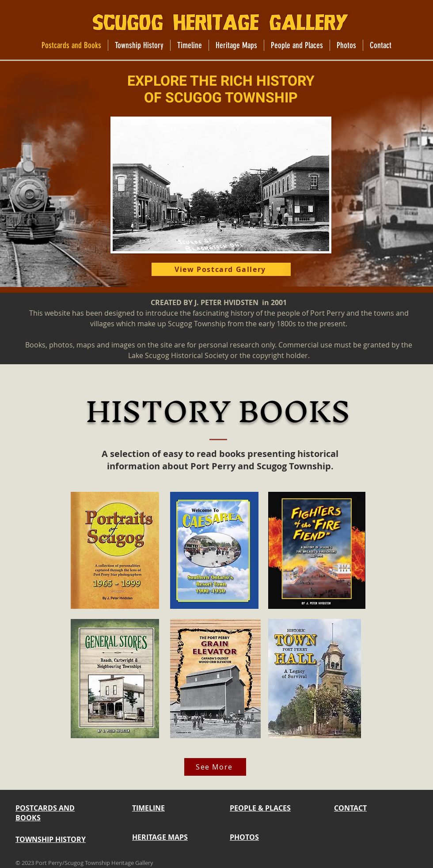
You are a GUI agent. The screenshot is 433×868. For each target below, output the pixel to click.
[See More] (215, 767)
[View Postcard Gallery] (221, 269)
